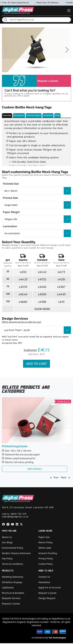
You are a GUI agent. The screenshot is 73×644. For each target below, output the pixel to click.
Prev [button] (54, 478)
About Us (7, 537)
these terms (11, 340)
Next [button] (66, 478)
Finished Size (11, 184)
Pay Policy (7, 558)
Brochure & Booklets (13, 593)
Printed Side (10, 198)
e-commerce (38, 638)
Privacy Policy (46, 558)
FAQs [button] (57, 115)
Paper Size (44, 537)
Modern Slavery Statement (16, 553)
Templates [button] (48, 115)
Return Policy (46, 542)
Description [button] (19, 115)
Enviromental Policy (13, 548)
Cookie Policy (46, 564)
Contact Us (44, 577)
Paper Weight (11, 212)
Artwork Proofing (48, 553)
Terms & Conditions (12, 564)
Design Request (47, 598)
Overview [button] (7, 115)
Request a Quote (48, 81)
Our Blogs (7, 542)
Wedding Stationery (13, 577)
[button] (19, 81)
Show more (42, 309)
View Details (34, 469)
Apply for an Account (50, 587)
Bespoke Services (11, 598)
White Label (45, 548)
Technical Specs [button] (34, 115)
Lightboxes (8, 587)
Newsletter (44, 582)
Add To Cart (37, 364)
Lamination (10, 226)
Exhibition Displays (12, 582)
